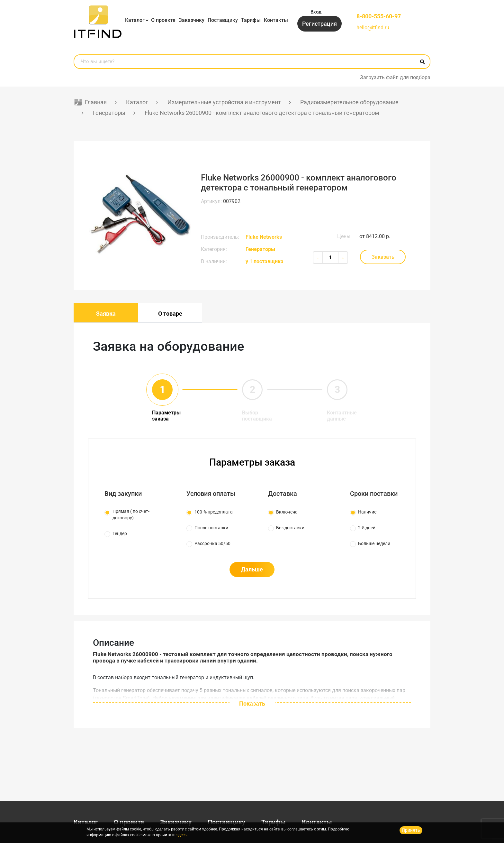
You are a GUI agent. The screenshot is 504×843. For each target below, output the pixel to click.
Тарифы (251, 20)
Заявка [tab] (106, 314)
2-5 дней (367, 528)
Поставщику (223, 20)
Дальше (252, 569)
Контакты (276, 20)
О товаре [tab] (170, 314)
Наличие (367, 512)
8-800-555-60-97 (379, 16)
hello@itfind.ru (373, 28)
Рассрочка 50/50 (212, 543)
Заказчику (192, 20)
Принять (411, 830)
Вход (316, 12)
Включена (287, 512)
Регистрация (319, 24)
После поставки (211, 528)
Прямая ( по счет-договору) (131, 514)
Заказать (383, 257)
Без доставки (290, 528)
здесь (182, 835)
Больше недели (374, 543)
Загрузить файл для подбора (395, 77)
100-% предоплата (214, 512)
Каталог (135, 20)
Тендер (120, 533)
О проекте (163, 20)
